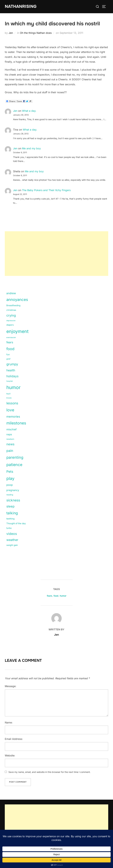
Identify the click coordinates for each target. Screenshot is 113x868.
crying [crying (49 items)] (11, 316)
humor (63, 596)
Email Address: (14, 739)
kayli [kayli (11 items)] (8, 394)
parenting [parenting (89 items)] (15, 457)
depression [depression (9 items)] (11, 321)
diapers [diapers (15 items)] (10, 325)
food (56, 596)
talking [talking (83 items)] (12, 513)
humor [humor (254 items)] (13, 388)
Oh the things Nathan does (36, 33)
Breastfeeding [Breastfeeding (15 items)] (13, 306)
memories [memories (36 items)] (13, 417)
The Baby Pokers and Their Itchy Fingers (46, 190)
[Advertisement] (56, 254)
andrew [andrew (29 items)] (11, 293)
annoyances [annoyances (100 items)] (17, 300)
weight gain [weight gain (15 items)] (12, 545)
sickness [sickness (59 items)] (13, 500)
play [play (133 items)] (10, 478)
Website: (10, 755)
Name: (9, 722)
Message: (11, 686)
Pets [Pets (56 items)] (10, 472)
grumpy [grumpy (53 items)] (12, 364)
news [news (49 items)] (10, 444)
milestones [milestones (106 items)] (16, 423)
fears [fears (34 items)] (10, 342)
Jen (11, 33)
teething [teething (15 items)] (10, 519)
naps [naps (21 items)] (9, 435)
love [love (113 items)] (10, 410)
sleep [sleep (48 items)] (10, 507)
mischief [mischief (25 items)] (11, 429)
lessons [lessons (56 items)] (12, 403)
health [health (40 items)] (11, 370)
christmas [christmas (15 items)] (11, 310)
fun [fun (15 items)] (8, 354)
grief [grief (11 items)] (8, 359)
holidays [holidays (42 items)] (12, 376)
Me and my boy (31, 149)
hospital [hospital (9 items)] (10, 381)
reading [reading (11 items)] (10, 495)
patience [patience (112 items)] (14, 465)
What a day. (29, 111)
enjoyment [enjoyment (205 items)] (17, 332)
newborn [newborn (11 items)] (10, 439)
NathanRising (21, 6)
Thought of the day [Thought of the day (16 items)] (16, 524)
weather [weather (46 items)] (12, 540)
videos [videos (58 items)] (12, 534)
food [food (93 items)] (10, 349)
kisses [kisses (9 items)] (9, 398)
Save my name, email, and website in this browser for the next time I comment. (49, 772)
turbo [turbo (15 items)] (9, 528)
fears (49, 596)
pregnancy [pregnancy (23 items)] (13, 490)
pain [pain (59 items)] (10, 451)
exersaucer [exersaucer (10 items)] (11, 338)
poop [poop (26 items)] (10, 485)
